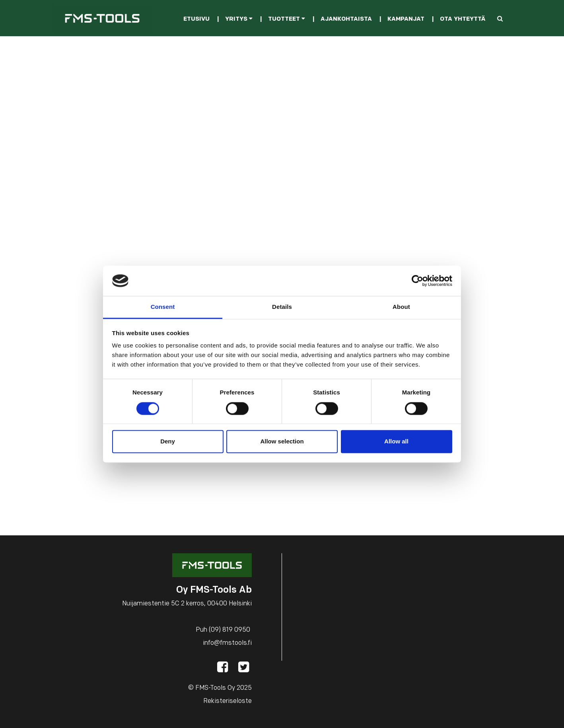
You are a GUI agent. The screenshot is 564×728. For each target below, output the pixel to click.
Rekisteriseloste (228, 701)
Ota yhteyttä (463, 19)
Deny (168, 442)
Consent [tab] (163, 307)
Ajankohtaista (346, 19)
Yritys (239, 19)
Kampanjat (406, 19)
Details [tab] (282, 307)
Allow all (396, 442)
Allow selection (282, 442)
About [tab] (401, 307)
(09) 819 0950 (229, 630)
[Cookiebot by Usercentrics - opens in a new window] (417, 281)
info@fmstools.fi (227, 643)
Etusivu (196, 19)
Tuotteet (287, 19)
